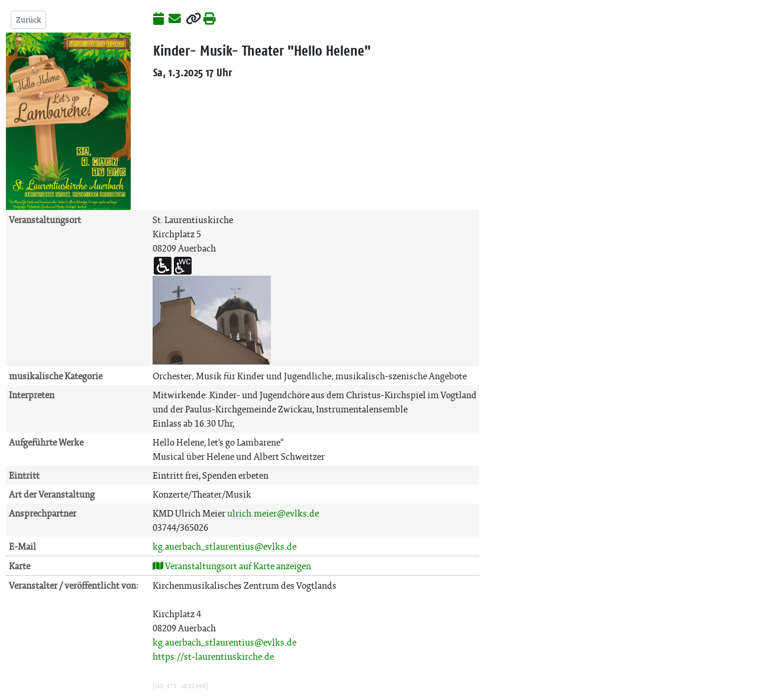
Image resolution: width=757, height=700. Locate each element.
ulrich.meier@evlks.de (273, 513)
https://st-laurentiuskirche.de (213, 657)
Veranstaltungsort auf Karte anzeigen (232, 566)
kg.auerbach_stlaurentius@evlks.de (224, 546)
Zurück (28, 20)
